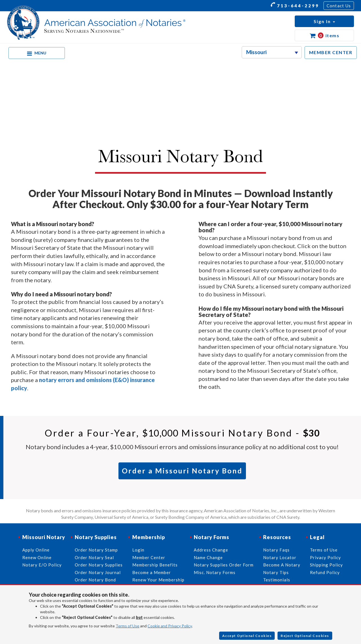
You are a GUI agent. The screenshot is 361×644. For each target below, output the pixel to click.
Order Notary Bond (95, 580)
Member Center (149, 557)
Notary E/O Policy (42, 565)
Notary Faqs (276, 550)
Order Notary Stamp (96, 550)
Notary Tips (276, 572)
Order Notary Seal (94, 557)
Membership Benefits (155, 565)
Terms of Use (127, 626)
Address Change (211, 550)
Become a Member (152, 572)
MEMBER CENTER (331, 52)
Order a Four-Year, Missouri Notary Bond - (182, 433)
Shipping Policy (326, 565)
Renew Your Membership (158, 580)
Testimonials (277, 580)
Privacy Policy (325, 557)
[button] (324, 21)
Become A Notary (282, 565)
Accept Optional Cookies (247, 636)
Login (138, 550)
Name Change (208, 557)
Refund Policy (325, 572)
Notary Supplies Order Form (224, 565)
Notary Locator (280, 557)
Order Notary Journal (98, 572)
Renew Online (37, 557)
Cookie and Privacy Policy (170, 626)
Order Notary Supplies (99, 565)
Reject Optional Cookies (305, 636)
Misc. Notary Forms (215, 572)
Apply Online (36, 550)
